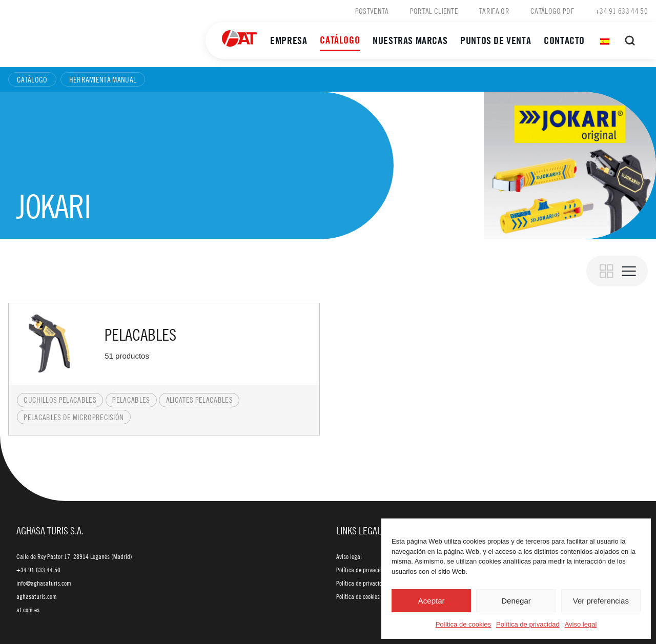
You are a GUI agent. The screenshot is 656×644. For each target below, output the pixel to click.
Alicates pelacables (199, 400)
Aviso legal (581, 624)
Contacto (564, 40)
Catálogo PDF (552, 11)
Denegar (516, 601)
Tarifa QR (494, 11)
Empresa (289, 40)
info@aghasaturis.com (44, 583)
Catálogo (340, 40)
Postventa (372, 11)
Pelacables (131, 400)
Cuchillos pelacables (60, 400)
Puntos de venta (496, 40)
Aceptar (432, 601)
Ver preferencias (601, 601)
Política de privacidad (528, 624)
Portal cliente (434, 11)
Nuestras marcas (410, 40)
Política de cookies (463, 624)
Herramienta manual (103, 79)
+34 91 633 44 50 (621, 11)
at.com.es (28, 610)
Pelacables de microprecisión (74, 417)
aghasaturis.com (37, 596)
